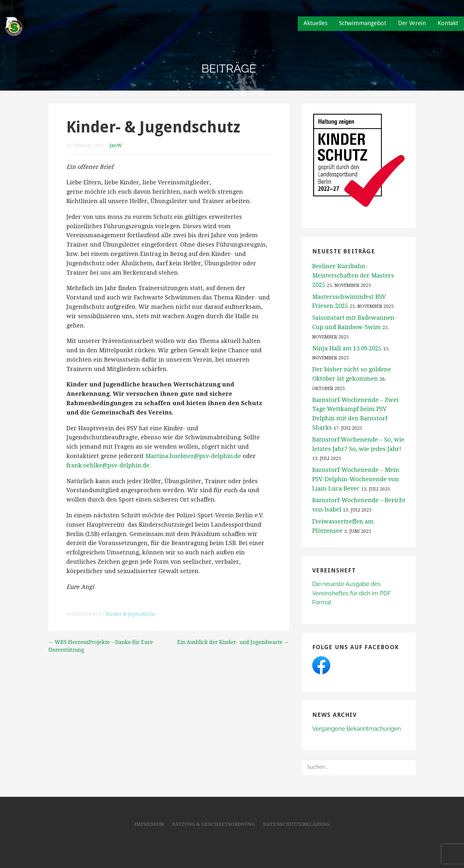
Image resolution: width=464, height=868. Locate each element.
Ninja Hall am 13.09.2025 (347, 348)
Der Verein (412, 23)
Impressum (149, 824)
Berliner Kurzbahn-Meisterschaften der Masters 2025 (353, 275)
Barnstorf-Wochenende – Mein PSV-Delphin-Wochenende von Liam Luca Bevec (356, 479)
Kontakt (448, 23)
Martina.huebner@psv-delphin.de (193, 456)
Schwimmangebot (363, 23)
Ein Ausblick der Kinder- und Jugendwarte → (233, 642)
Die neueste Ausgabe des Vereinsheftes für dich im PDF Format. (352, 593)
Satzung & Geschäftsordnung (213, 824)
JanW (116, 145)
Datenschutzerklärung (296, 824)
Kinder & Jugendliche (131, 614)
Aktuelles (315, 23)
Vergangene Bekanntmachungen (357, 729)
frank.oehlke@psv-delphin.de (108, 465)
